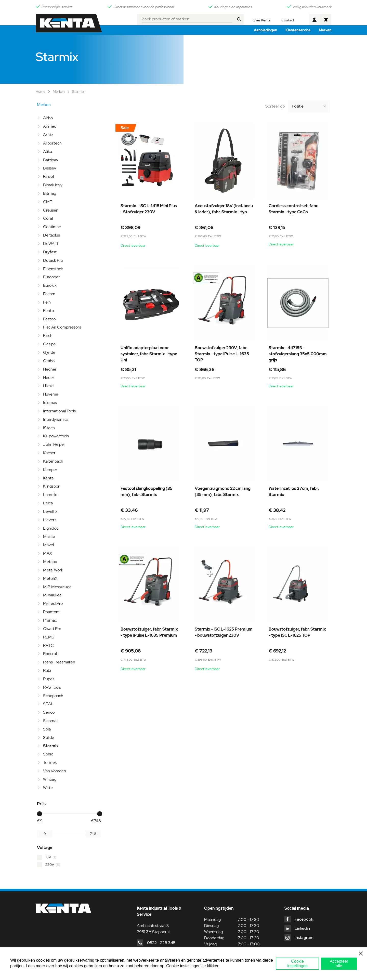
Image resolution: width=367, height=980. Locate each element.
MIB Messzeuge (57, 587)
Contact (288, 20)
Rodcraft (51, 654)
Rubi (47, 670)
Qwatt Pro (52, 629)
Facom (49, 294)
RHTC (48, 645)
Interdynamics (56, 419)
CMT (48, 202)
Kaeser (49, 453)
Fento (48, 311)
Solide (49, 737)
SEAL (48, 704)
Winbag (50, 779)
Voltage (45, 848)
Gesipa (49, 344)
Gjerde (49, 352)
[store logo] (69, 23)
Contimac (52, 227)
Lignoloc (51, 528)
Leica (48, 503)
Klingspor (51, 486)
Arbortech (52, 143)
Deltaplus (51, 235)
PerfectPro (53, 603)
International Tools (59, 411)
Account (314, 20)
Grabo (49, 361)
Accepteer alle (339, 964)
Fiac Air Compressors (62, 327)
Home (41, 92)
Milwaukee (52, 595)
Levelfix (50, 511)
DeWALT (51, 244)
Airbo (48, 118)
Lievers (50, 520)
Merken (59, 92)
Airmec (50, 126)
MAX (48, 553)
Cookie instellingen (297, 964)
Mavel (48, 545)
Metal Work (53, 570)
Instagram (304, 938)
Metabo (50, 562)
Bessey (50, 168)
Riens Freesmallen (59, 662)
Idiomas (50, 403)
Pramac (50, 620)
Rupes (49, 679)
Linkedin (302, 928)
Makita (49, 537)
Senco (49, 712)
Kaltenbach (53, 461)
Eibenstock (53, 269)
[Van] (45, 834)
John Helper (54, 444)
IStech (49, 428)
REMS (49, 637)
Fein (47, 302)
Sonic (48, 754)
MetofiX (50, 578)
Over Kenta (261, 20)
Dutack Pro (53, 260)
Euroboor (51, 277)
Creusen (51, 210)
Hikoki (48, 386)
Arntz (48, 135)
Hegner (50, 369)
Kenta (48, 478)
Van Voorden (55, 771)
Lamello (50, 495)
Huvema (51, 394)
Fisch (48, 336)
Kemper (50, 470)
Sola (47, 729)
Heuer (49, 378)
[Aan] (93, 834)
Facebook (304, 919)
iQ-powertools (56, 436)
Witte (48, 788)
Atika (48, 152)
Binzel (48, 177)
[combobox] (187, 18)
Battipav (51, 160)
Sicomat (50, 721)
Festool (50, 319)
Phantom (51, 612)
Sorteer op (275, 106)
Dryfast (50, 252)
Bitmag (50, 193)
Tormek (50, 762)
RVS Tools (52, 687)
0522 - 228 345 (161, 943)
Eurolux (50, 285)
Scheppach (53, 696)
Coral (48, 218)
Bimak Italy (53, 185)
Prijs (41, 804)
